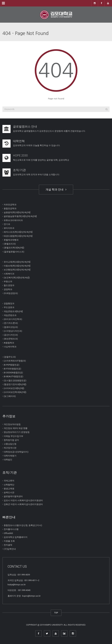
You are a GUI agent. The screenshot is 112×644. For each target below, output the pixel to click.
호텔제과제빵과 (11, 240)
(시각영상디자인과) (13, 331)
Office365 (8, 533)
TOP (56, 613)
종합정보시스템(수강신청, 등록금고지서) (23, 525)
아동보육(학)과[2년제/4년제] (17, 266)
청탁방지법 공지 (11, 440)
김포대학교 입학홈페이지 (16, 537)
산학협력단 (9, 485)
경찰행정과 (9, 303)
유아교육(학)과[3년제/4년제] (17, 262)
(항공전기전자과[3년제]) (15, 384)
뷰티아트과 (9, 228)
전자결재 (8, 545)
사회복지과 (9, 274)
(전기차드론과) (11, 323)
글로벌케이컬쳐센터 (13, 496)
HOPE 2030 (20, 155)
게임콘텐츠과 (10, 315)
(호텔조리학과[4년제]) (14, 248)
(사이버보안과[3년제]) (14, 388)
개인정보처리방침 (12, 424)
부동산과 (8, 281)
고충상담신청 (10, 444)
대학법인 (8, 460)
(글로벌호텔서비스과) (14, 252)
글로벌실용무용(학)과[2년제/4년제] (20, 216)
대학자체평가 (10, 456)
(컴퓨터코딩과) (11, 327)
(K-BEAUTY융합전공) (13, 376)
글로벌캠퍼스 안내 (25, 126)
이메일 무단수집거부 (13, 436)
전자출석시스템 (11, 529)
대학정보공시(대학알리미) (16, 452)
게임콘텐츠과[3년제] (13, 311)
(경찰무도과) (10, 357)
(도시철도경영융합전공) (15, 380)
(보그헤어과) (10, 396)
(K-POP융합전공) (12, 365)
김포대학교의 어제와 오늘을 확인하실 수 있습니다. (37, 145)
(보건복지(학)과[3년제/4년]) (17, 278)
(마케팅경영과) (11, 293)
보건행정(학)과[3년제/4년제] (17, 270)
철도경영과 (9, 285)
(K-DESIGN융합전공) (13, 373)
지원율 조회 (9, 541)
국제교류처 (9, 481)
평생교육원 (9, 489)
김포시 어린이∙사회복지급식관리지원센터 (23, 500)
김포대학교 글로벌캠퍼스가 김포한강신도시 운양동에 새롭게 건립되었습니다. (49, 131)
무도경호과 (9, 307)
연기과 (7, 224)
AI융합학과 (9, 343)
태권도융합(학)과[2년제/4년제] (18, 236)
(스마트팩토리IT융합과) (15, 361)
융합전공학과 (10, 208)
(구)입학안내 (10, 549)
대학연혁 (19, 141)
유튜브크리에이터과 (13, 220)
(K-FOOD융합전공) (12, 369)
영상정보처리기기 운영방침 (17, 432)
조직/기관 (19, 170)
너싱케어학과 (10, 347)
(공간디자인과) (11, 335)
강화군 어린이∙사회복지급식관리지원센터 (23, 504)
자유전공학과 (10, 204)
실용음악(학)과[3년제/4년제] (17, 212)
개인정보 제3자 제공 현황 (16, 428)
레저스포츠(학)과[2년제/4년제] (18, 232)
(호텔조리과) (10, 244)
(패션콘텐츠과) (11, 339)
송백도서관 (9, 492)
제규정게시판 (10, 448)
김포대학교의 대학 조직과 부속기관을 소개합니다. (36, 175)
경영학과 (8, 289)
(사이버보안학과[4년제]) (15, 392)
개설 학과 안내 (56, 189)
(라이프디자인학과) (13, 319)
